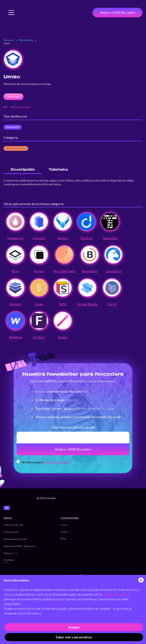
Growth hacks (11, 532)
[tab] (23, 170)
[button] (11, 13)
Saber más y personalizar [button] (74, 637)
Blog (63, 539)
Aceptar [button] (74, 627)
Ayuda (64, 532)
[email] (73, 438)
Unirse (64, 525)
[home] (37, 13)
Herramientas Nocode (15, 539)
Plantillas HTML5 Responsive (20, 546)
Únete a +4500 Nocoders (73, 449)
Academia (9, 560)
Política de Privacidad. (57, 462)
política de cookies (116, 594)
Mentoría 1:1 (10, 553)
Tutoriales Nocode (13, 525)
